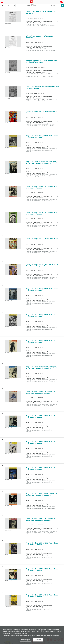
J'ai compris (38, 640)
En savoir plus (26, 640)
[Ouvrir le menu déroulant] (2, 2)
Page (29, 5)
